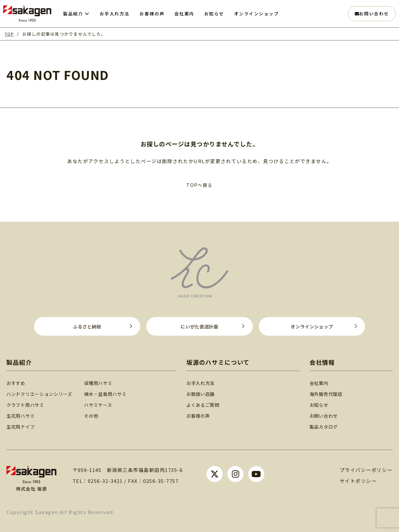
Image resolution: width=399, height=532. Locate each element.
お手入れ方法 (206, 382)
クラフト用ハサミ (27, 404)
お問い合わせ (372, 13)
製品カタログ (326, 426)
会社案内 (321, 382)
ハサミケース (104, 404)
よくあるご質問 (208, 404)
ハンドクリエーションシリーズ (42, 393)
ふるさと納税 (87, 326)
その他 (96, 415)
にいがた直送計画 (199, 326)
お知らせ (321, 404)
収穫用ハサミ (104, 382)
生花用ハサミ (22, 415)
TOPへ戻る (199, 185)
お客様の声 (204, 415)
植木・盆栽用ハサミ (112, 393)
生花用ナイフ (22, 426)
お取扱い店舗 (206, 393)
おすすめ (17, 382)
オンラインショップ (312, 326)
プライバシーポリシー (366, 470)
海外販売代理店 (328, 393)
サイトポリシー (358, 480)
